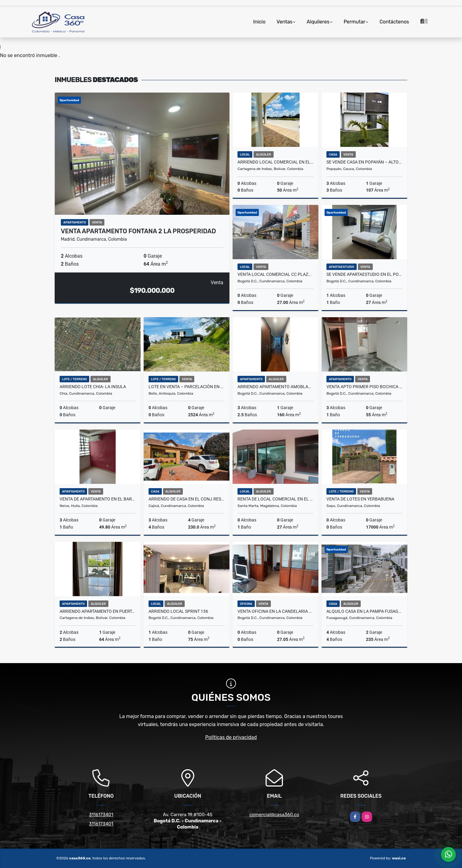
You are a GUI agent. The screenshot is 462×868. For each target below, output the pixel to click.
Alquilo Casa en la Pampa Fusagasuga (364, 611)
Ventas (285, 22)
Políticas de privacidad (231, 737)
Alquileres (318, 22)
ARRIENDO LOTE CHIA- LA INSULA (93, 387)
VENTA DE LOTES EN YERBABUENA (360, 499)
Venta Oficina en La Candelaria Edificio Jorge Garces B (275, 611)
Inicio (259, 22)
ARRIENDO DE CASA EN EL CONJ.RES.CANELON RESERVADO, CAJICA (187, 499)
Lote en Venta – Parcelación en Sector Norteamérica (187, 387)
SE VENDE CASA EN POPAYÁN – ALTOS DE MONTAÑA (364, 162)
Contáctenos (394, 22)
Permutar (355, 22)
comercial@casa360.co (274, 815)
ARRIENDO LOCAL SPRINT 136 (178, 611)
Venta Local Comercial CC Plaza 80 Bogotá (275, 274)
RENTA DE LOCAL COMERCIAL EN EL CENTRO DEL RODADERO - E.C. (275, 499)
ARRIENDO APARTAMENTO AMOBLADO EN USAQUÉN (275, 387)
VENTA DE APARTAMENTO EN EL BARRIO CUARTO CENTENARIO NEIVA (98, 499)
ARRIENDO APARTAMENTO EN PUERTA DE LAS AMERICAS (98, 611)
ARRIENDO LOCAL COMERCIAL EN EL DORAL (275, 162)
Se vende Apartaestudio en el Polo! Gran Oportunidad (364, 274)
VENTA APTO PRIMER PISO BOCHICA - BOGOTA (364, 387)
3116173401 (101, 815)
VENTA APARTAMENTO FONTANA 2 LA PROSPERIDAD (138, 231)
